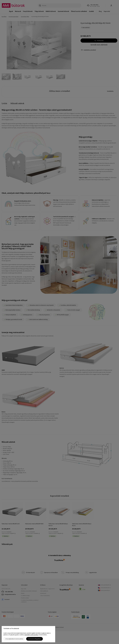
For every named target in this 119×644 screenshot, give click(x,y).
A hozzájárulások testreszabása (14, 639)
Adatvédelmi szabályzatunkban (31, 635)
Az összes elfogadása (34, 639)
